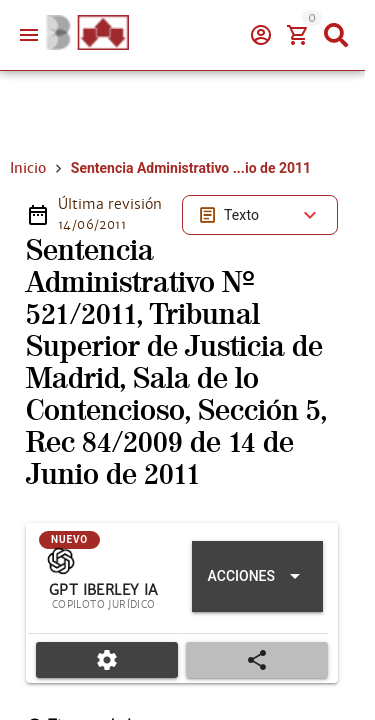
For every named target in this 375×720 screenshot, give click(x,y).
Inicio (28, 168)
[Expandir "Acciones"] (257, 576)
